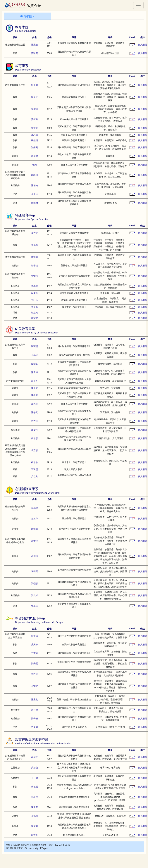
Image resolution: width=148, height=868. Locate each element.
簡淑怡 (35, 203)
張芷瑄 (35, 606)
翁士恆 (35, 541)
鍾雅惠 (35, 438)
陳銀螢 (35, 395)
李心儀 (35, 135)
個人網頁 (142, 45)
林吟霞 (35, 674)
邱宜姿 (35, 835)
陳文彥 (35, 807)
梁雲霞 (35, 109)
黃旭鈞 (35, 816)
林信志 (35, 757)
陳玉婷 (35, 372)
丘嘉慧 (35, 450)
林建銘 (35, 156)
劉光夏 (35, 663)
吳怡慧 (35, 276)
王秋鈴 (35, 300)
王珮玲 (35, 355)
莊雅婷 (35, 556)
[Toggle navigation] (138, 5)
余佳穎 (35, 710)
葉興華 (35, 644)
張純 (35, 165)
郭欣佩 (35, 312)
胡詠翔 (35, 175)
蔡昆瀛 (35, 245)
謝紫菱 (35, 826)
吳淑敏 (35, 293)
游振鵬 (35, 147)
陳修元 (35, 412)
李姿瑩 (35, 286)
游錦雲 (35, 508)
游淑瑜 (35, 529)
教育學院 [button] (26, 16)
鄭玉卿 (35, 85)
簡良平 (35, 97)
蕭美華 (35, 404)
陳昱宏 (35, 699)
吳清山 (35, 768)
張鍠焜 (35, 140)
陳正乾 (35, 388)
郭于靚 (35, 265)
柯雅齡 (35, 462)
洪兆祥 (35, 595)
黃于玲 (35, 194)
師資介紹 (23, 5)
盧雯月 (35, 430)
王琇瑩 (35, 469)
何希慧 (35, 797)
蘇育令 (35, 381)
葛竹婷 (35, 233)
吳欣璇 (35, 476)
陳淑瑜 (35, 45)
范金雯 (35, 727)
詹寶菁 (35, 128)
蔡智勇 (35, 119)
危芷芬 (35, 518)
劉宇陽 (35, 636)
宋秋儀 (35, 787)
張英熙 (35, 346)
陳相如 (35, 185)
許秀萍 (35, 421)
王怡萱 (35, 686)
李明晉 (35, 571)
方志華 (35, 653)
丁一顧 (35, 778)
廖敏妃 (35, 318)
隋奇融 (35, 718)
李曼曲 (35, 307)
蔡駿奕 (35, 53)
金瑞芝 (35, 364)
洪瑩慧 (35, 583)
